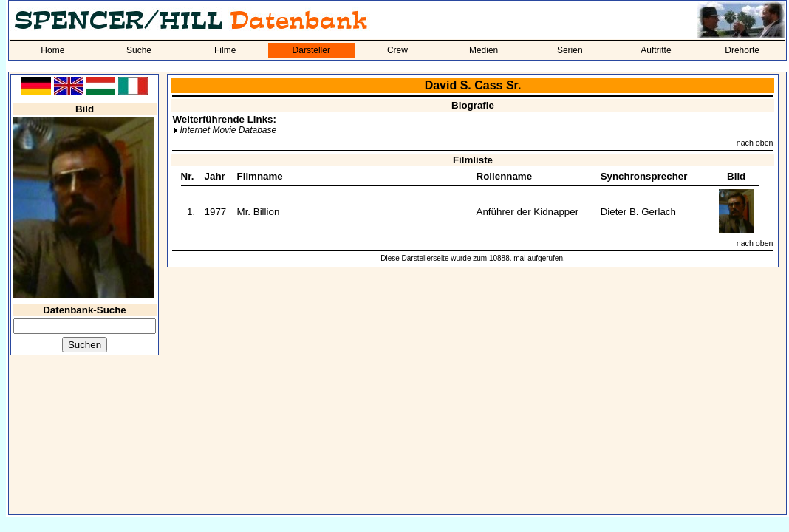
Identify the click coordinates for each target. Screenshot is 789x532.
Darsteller (311, 50)
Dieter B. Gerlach (638, 212)
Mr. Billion (259, 212)
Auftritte (656, 50)
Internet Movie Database (228, 130)
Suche (139, 50)
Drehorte (742, 50)
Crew (397, 50)
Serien (570, 50)
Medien (484, 50)
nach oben (755, 143)
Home (52, 50)
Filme (225, 50)
